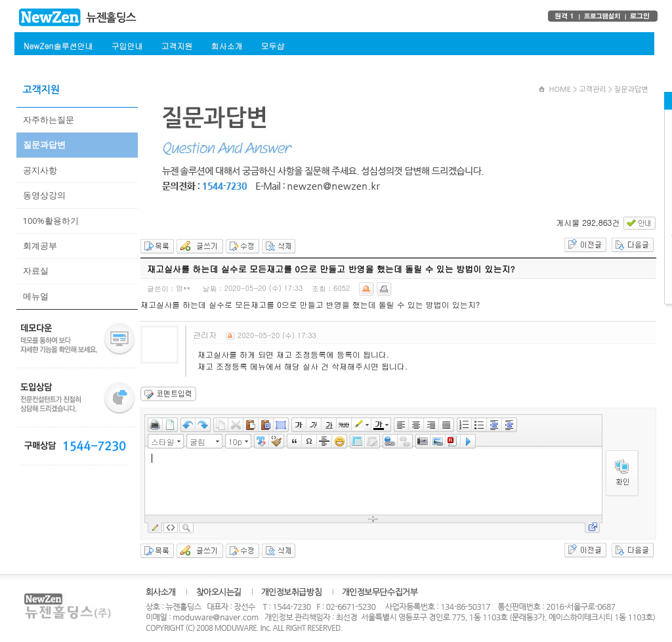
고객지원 (177, 46)
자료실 (36, 270)
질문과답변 (44, 144)
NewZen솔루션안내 (58, 46)
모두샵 (272, 46)
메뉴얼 (36, 296)
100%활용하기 (51, 221)
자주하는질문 (49, 119)
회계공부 (40, 246)
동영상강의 (44, 195)
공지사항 (40, 170)
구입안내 (127, 46)
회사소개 (226, 46)
